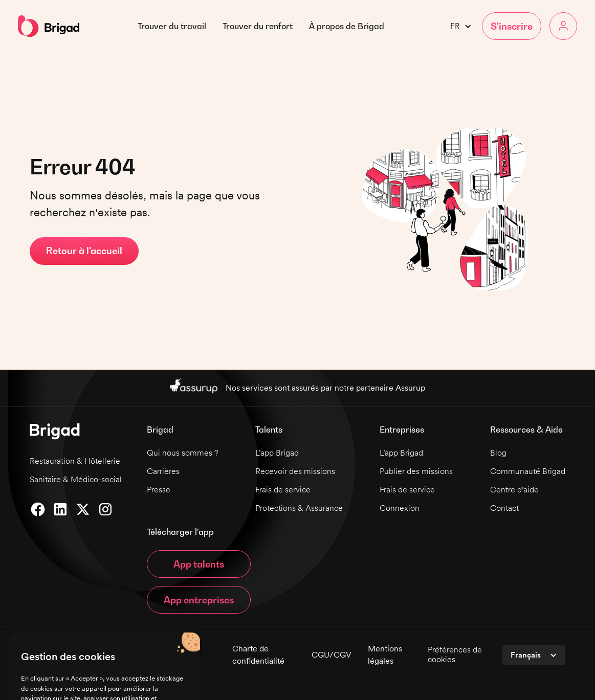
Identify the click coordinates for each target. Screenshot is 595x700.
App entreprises (199, 600)
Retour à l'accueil (84, 251)
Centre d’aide (514, 490)
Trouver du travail (172, 26)
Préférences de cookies (455, 654)
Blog (498, 453)
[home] (49, 26)
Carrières (163, 471)
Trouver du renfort (258, 26)
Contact (504, 508)
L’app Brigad (277, 453)
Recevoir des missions (295, 471)
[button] (347, 26)
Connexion (400, 508)
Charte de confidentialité (258, 655)
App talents (199, 564)
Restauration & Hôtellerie (75, 461)
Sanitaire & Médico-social (76, 479)
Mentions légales (385, 655)
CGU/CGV (332, 655)
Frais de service (283, 490)
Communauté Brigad (528, 471)
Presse (159, 490)
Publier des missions (416, 471)
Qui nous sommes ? (183, 453)
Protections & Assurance (299, 508)
